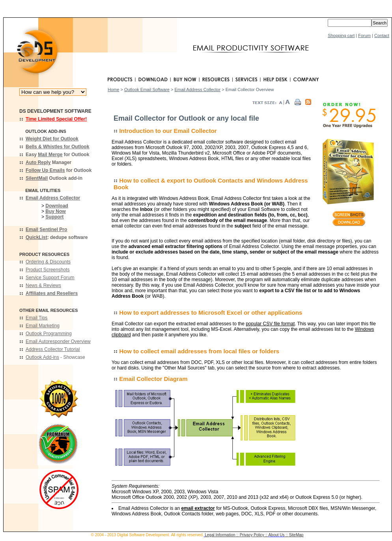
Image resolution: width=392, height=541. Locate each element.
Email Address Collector (197, 90)
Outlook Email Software (147, 90)
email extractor (198, 508)
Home (113, 90)
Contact (382, 35)
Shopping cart (341, 35)
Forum (364, 35)
